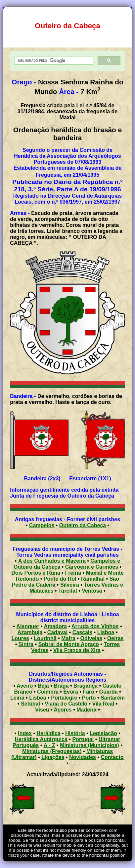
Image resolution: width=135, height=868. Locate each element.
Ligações (53, 757)
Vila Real (103, 704)
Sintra (26, 644)
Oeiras (115, 638)
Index (25, 733)
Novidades (83, 757)
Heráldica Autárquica (41, 739)
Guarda (109, 692)
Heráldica (48, 733)
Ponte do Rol (60, 579)
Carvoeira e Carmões (92, 567)
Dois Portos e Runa (36, 573)
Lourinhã (45, 638)
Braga (61, 686)
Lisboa (106, 632)
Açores (63, 710)
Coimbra (48, 692)
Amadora (55, 626)
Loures (20, 638)
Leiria (17, 698)
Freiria (73, 573)
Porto (89, 698)
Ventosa (92, 591)
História (75, 733)
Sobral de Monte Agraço (69, 644)
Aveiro (25, 686)
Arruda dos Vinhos (95, 626)
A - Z (49, 745)
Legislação (103, 733)
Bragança (86, 686)
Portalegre (64, 698)
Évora (70, 692)
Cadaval (57, 632)
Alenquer (28, 626)
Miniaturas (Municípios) (90, 745)
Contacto (112, 757)
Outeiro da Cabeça (83, 525)
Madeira (86, 710)
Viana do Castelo (66, 704)
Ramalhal (93, 579)
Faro (89, 692)
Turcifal (68, 591)
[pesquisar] (53, 61)
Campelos (42, 525)
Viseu (42, 710)
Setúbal (30, 704)
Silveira (70, 585)
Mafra (68, 638)
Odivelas (91, 638)
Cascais (83, 632)
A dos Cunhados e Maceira (52, 561)
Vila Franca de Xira (77, 650)
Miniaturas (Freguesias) (52, 751)
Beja (43, 686)
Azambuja (30, 632)
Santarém (113, 698)
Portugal (83, 739)
